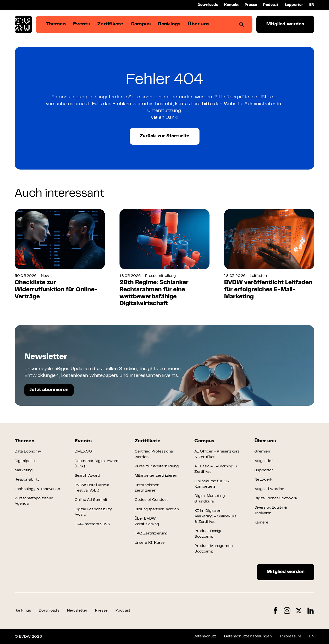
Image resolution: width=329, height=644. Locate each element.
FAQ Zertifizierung (151, 533)
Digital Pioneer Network (276, 498)
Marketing (24, 470)
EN (312, 5)
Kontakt (231, 5)
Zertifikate (148, 441)
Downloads (208, 5)
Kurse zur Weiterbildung (157, 466)
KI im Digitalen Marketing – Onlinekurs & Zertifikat (215, 516)
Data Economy (28, 452)
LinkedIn (310, 611)
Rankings (23, 611)
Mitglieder (264, 461)
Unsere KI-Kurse (150, 543)
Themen (25, 441)
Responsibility (27, 480)
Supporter (294, 5)
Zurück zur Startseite (165, 136)
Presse (251, 5)
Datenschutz (205, 636)
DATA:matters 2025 (92, 524)
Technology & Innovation (37, 489)
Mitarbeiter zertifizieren (156, 476)
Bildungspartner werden (157, 509)
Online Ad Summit (91, 500)
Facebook (275, 611)
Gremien (262, 452)
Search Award (87, 476)
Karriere (261, 523)
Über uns (265, 441)
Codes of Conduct (151, 500)
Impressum (290, 636)
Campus (204, 441)
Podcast (271, 5)
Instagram (287, 611)
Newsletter (77, 611)
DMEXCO (83, 452)
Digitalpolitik (26, 461)
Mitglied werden (285, 24)
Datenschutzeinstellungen (248, 636)
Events (83, 441)
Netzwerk (263, 480)
